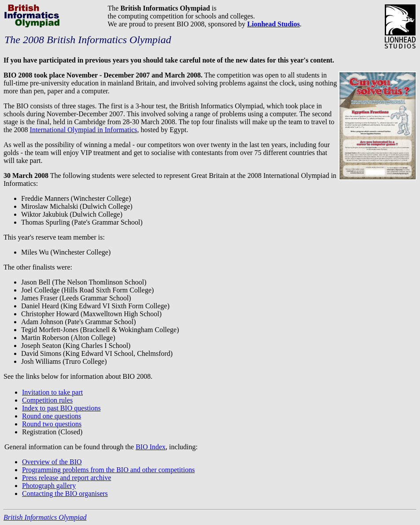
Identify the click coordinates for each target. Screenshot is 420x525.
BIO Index (151, 447)
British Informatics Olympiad (45, 517)
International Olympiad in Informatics (84, 130)
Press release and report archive (67, 478)
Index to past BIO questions (61, 408)
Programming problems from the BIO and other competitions (108, 470)
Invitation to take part (52, 392)
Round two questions (52, 424)
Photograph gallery (49, 486)
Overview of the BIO (52, 462)
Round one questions (52, 416)
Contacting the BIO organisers (65, 494)
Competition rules (47, 400)
